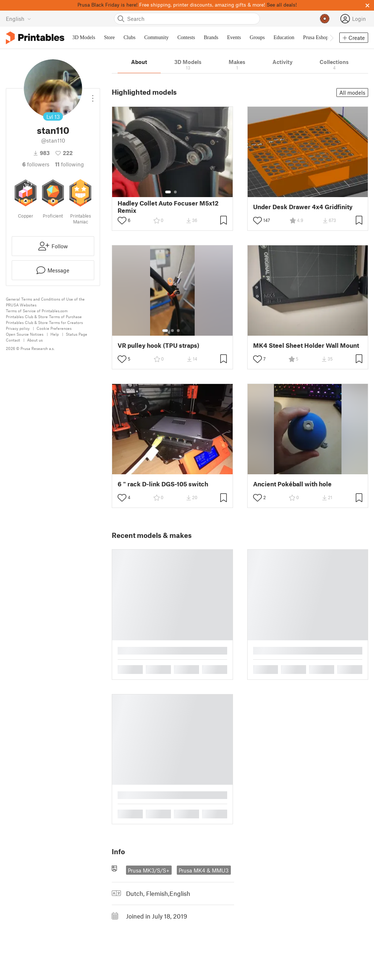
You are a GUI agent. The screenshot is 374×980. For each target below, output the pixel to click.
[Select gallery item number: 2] (175, 192)
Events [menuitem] (234, 37)
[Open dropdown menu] (93, 95)
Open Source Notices (25, 334)
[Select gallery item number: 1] (168, 192)
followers (36, 164)
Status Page (77, 334)
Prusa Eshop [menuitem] (316, 37)
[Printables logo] (35, 38)
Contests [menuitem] (186, 37)
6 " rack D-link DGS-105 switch (163, 484)
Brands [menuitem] (211, 37)
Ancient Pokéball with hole (292, 484)
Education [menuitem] (284, 37)
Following (70, 164)
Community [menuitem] (157, 37)
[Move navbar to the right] (331, 38)
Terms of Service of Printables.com (37, 311)
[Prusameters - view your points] (325, 19)
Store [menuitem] (110, 37)
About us (35, 340)
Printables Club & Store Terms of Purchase (44, 316)
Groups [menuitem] (257, 37)
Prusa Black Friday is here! (108, 5)
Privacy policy (18, 328)
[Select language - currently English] (18, 19)
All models (352, 93)
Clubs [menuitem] (129, 37)
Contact (13, 340)
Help (55, 334)
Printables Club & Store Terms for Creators (44, 322)
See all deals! (282, 5)
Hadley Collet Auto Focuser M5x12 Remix (168, 207)
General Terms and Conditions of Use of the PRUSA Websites (45, 302)
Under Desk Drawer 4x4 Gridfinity (303, 207)
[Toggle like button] (122, 220)
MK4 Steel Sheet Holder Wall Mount (306, 345)
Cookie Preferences (54, 328)
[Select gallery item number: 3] (178, 331)
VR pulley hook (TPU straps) (159, 345)
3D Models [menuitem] (84, 37)
